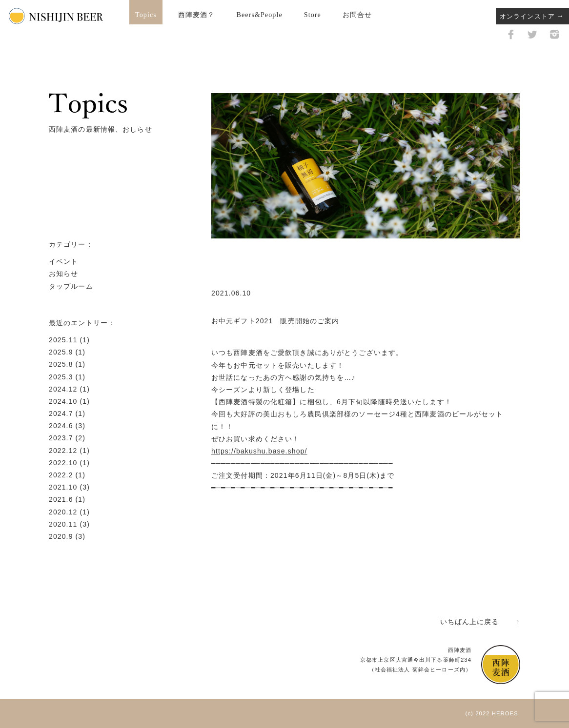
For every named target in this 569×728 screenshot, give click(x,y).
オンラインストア (527, 16)
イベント (63, 261)
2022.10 (63, 463)
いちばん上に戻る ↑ (480, 622)
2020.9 (61, 536)
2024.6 (61, 426)
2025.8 (61, 364)
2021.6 (61, 499)
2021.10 (63, 487)
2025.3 (61, 377)
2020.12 (63, 512)
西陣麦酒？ (197, 15)
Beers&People (259, 15)
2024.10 (63, 401)
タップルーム (71, 286)
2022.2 (61, 475)
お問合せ (357, 15)
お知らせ (63, 274)
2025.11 (63, 340)
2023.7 (61, 438)
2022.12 (63, 451)
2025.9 (61, 352)
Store (313, 15)
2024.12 (63, 389)
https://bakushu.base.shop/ (259, 451)
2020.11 (63, 524)
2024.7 (61, 413)
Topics (146, 15)
